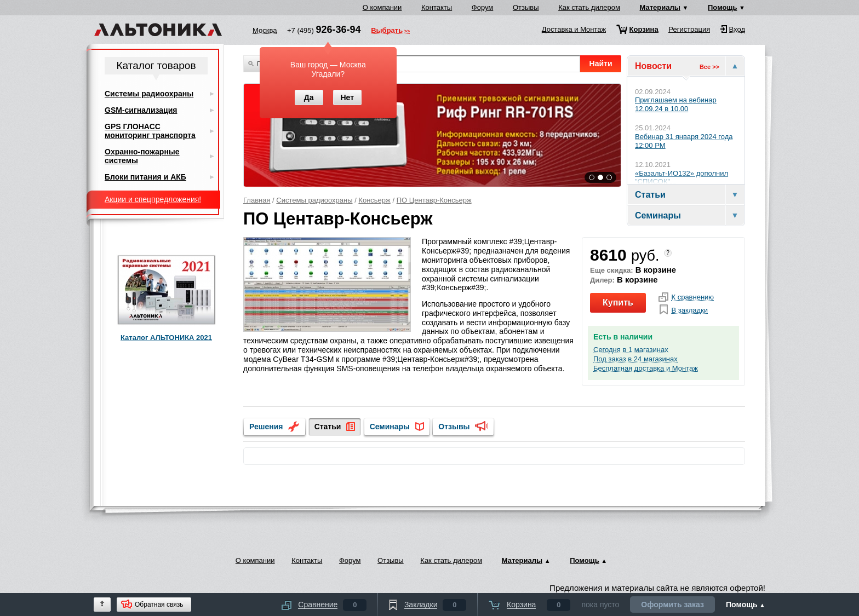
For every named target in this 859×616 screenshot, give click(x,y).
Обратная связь (159, 605)
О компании (382, 7)
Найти (601, 64)
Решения (266, 427)
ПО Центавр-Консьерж (434, 200)
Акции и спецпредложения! (153, 199)
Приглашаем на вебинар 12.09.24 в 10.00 (676, 104)
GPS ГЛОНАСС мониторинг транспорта (150, 131)
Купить (618, 303)
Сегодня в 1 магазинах (631, 350)
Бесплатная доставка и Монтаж (646, 369)
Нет (347, 97)
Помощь (722, 7)
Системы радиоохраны (314, 200)
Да (309, 97)
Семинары (390, 427)
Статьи (328, 427)
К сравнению (692, 297)
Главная (257, 200)
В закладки (689, 310)
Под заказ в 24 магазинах (635, 359)
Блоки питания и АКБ (145, 177)
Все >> (709, 67)
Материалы (660, 7)
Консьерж (374, 200)
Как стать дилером (589, 7)
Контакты (437, 7)
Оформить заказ (672, 605)
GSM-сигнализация (141, 110)
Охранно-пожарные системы (142, 156)
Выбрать (387, 31)
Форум (483, 7)
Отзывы (526, 7)
